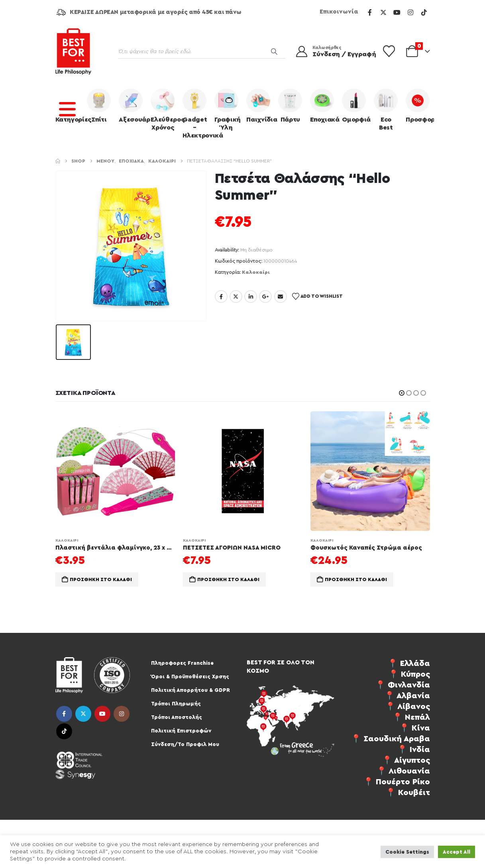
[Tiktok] (424, 12)
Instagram (122, 714)
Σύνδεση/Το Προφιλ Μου (185, 744)
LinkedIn (251, 297)
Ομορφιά (356, 106)
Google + (265, 297)
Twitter (236, 297)
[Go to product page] (115, 471)
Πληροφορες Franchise (182, 663)
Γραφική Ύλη (228, 110)
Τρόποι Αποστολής (177, 717)
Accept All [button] (457, 852)
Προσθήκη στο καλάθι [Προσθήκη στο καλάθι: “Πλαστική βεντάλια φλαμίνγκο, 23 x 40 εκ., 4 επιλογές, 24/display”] (101, 579)
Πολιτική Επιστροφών (181, 731)
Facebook (221, 297)
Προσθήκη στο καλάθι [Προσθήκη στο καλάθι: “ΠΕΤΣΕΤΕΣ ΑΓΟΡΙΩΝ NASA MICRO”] (228, 579)
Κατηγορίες (69, 106)
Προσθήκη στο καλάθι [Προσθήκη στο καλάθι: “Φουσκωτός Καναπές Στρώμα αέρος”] (356, 579)
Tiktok (64, 731)
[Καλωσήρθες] (331, 51)
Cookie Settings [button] (407, 852)
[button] (402, 393)
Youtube (102, 714)
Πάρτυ (290, 106)
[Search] (274, 51)
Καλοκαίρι (256, 272)
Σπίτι (99, 106)
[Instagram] (410, 12)
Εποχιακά (324, 106)
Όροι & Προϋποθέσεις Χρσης (190, 677)
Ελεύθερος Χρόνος (165, 110)
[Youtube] (397, 12)
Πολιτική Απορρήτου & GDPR (190, 690)
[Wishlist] (389, 51)
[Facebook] (370, 12)
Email (281, 297)
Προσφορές (420, 106)
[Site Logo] (73, 51)
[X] (383, 12)
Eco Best (386, 110)
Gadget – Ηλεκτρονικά (196, 114)
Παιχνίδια (260, 106)
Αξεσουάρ (133, 106)
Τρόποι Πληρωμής (176, 704)
